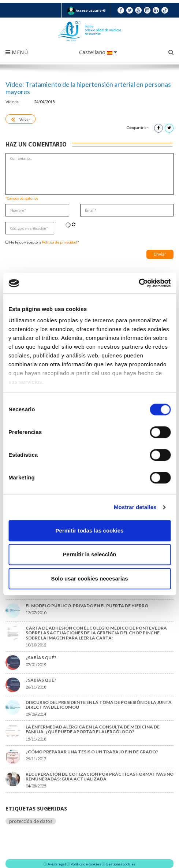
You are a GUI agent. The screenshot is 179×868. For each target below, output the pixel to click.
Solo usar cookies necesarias (89, 578)
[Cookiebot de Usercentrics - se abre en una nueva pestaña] (139, 283)
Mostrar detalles (135, 507)
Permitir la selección (90, 554)
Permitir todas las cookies (90, 531)
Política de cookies (86, 864)
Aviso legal (57, 864)
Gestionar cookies (121, 864)
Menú (17, 52)
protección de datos (31, 821)
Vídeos (12, 102)
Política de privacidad (60, 242)
